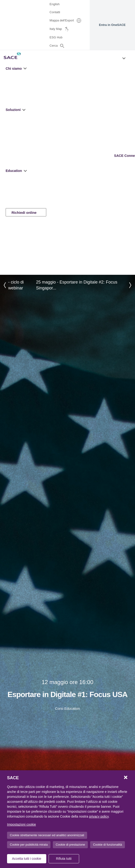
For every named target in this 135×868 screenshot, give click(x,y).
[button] (25, 69)
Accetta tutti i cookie (27, 859)
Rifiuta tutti (64, 859)
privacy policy (99, 816)
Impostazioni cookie (21, 824)
